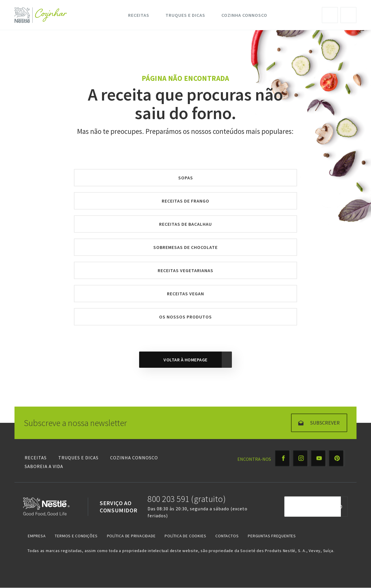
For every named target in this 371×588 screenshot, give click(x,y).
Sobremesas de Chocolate (185, 247)
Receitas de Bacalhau (185, 224)
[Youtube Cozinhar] (319, 458)
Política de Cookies (185, 536)
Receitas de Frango (185, 201)
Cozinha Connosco (244, 15)
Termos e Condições (76, 536)
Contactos (227, 536)
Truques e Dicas (185, 15)
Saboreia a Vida (44, 466)
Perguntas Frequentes (272, 536)
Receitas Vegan (185, 294)
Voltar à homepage (185, 360)
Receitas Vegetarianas (185, 270)
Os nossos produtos (185, 317)
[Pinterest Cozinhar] (337, 458)
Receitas (139, 15)
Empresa (37, 536)
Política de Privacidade (131, 536)
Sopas (186, 178)
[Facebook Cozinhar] (283, 458)
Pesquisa (348, 15)
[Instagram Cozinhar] (301, 458)
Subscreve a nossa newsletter (75, 423)
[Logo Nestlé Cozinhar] (42, 15)
